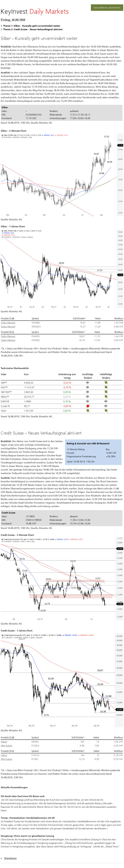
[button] (62, 858)
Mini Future (7, 746)
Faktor (4, 742)
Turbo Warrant (8, 323)
